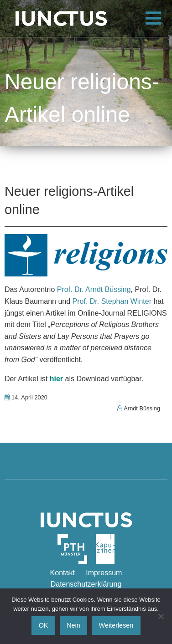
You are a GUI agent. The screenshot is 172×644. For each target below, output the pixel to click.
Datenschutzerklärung (86, 584)
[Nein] (161, 616)
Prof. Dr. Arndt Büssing (94, 289)
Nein (73, 625)
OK (44, 625)
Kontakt (63, 573)
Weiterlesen (116, 625)
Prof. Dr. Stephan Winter (112, 301)
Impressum (104, 573)
